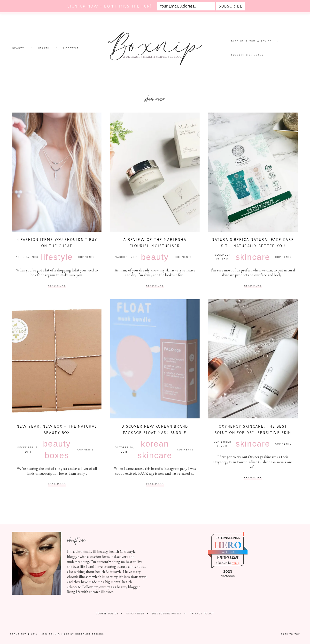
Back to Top (291, 634)
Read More (57, 286)
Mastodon (228, 576)
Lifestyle (57, 257)
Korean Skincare (155, 449)
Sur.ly (235, 563)
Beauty (155, 257)
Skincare (253, 257)
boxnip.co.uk (228, 552)
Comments (86, 257)
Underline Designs (90, 634)
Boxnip (54, 634)
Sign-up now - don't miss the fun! (109, 6)
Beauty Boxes (57, 449)
